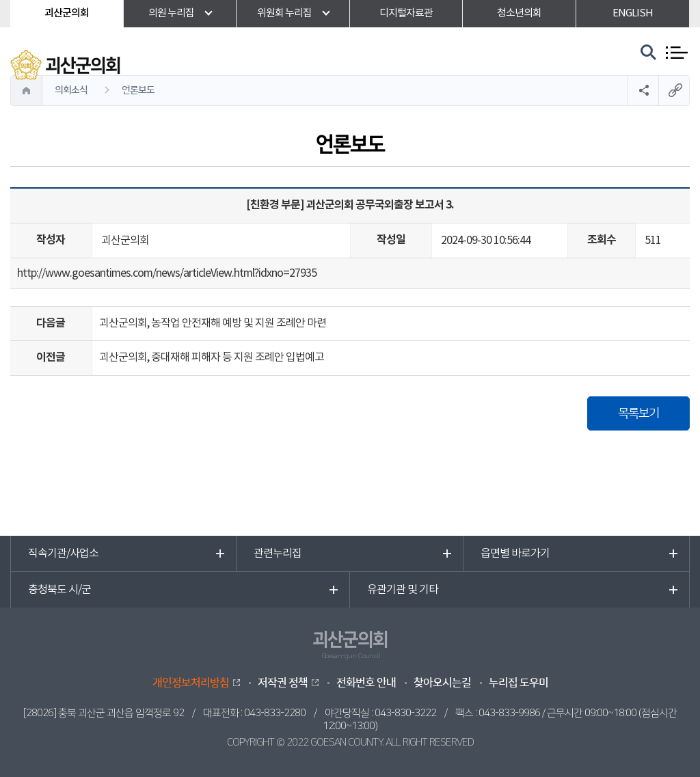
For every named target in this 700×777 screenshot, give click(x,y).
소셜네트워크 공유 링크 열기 (643, 91)
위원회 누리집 (284, 13)
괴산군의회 (67, 13)
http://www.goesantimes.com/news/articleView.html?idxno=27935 (167, 273)
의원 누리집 (171, 13)
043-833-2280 (275, 713)
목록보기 (638, 413)
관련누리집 (278, 554)
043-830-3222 (405, 713)
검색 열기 (649, 53)
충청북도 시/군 (59, 590)
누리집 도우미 (519, 683)
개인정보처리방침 (191, 683)
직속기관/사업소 (63, 554)
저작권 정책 (283, 683)
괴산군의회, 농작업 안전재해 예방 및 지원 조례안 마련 (213, 323)
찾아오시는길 (442, 683)
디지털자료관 (406, 13)
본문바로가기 (0, 0)
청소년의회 (519, 13)
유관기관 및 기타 (403, 590)
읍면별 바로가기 (515, 554)
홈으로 (27, 91)
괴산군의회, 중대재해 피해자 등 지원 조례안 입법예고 (212, 357)
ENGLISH (633, 13)
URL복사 (674, 91)
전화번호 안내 (366, 683)
